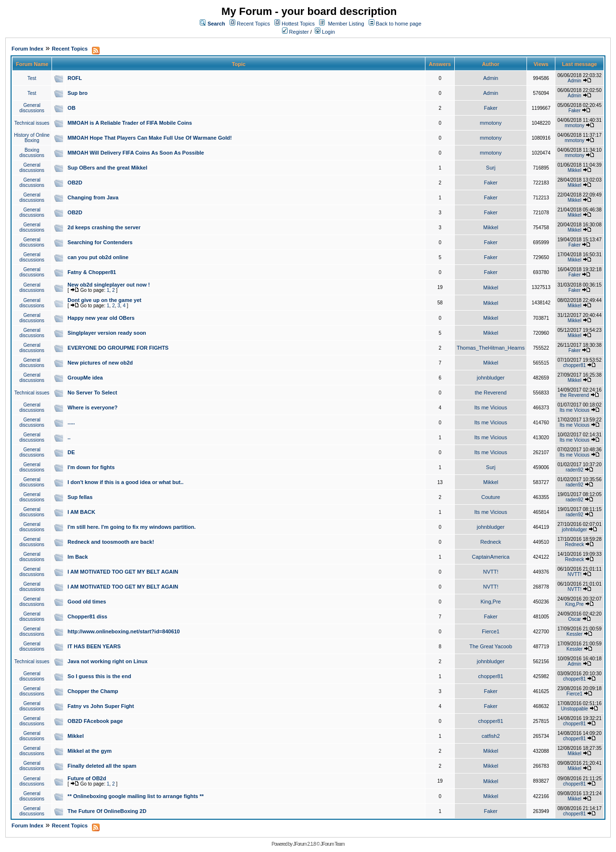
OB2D (75, 183)
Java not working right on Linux (107, 661)
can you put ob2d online (98, 257)
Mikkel (575, 170)
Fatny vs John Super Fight (101, 706)
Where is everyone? (92, 407)
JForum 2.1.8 (304, 844)
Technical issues (32, 123)
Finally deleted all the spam (102, 766)
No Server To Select (92, 393)
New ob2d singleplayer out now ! (109, 285)
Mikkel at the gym (90, 751)
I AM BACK (81, 512)
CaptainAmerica (490, 557)
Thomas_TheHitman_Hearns (491, 348)
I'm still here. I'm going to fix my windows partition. (131, 527)
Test (32, 78)
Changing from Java (93, 197)
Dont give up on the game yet (104, 300)
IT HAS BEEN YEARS (94, 646)
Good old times (87, 602)
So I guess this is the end (99, 676)
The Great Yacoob (491, 646)
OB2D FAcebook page (95, 721)
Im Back (77, 557)
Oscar (574, 619)
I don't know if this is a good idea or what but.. (125, 482)
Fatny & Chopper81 (92, 272)
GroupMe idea (85, 378)
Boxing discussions (32, 153)
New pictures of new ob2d (100, 363)
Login (325, 32)
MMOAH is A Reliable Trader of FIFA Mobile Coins (130, 123)
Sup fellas (80, 497)
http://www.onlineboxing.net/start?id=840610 (123, 631)
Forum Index (27, 49)
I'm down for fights (91, 467)
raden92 (574, 470)
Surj (491, 168)
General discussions (32, 108)
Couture (491, 497)
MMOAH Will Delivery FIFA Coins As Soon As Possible (136, 153)
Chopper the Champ (93, 691)
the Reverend (491, 393)
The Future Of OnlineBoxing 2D (107, 811)
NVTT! (491, 572)
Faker (491, 108)
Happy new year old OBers (101, 318)
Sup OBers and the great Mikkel (107, 168)
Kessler (574, 634)
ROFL (75, 78)
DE (71, 452)
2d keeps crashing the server (104, 227)
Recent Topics (253, 24)
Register (295, 32)
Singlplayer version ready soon (107, 333)
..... (71, 422)
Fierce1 (491, 631)
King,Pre (491, 602)
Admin (491, 78)
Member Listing (346, 24)
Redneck (491, 542)
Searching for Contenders (100, 242)
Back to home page (399, 24)
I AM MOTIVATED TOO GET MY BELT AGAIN (123, 572)
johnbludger (491, 378)
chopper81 (574, 365)
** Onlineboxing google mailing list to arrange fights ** (135, 796)
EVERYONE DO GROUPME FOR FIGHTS (118, 348)
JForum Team (333, 844)
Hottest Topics (298, 24)
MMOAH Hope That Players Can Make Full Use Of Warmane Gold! (149, 138)
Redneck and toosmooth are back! (111, 542)
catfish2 (491, 736)
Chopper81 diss (87, 616)
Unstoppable (575, 709)
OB (71, 108)
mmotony (491, 123)
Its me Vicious (490, 407)
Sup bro (77, 93)
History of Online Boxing (32, 138)
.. (69, 437)
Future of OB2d (87, 778)
